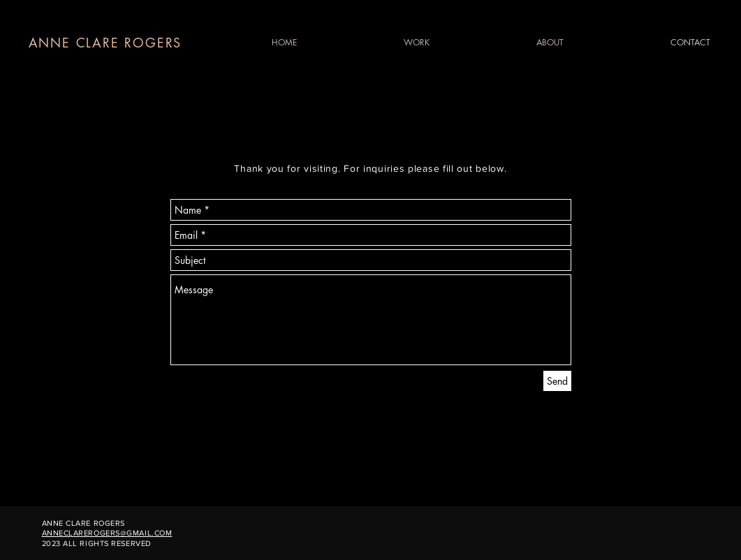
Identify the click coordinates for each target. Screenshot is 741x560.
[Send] (557, 381)
